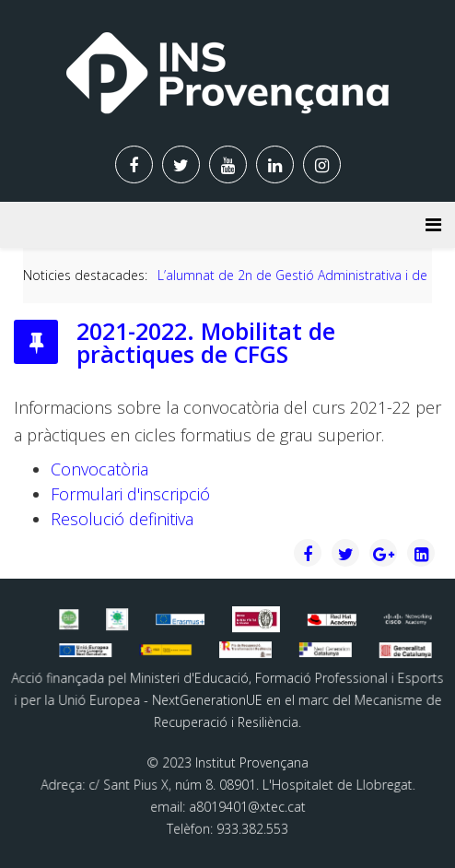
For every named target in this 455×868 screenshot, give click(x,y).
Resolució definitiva (122, 519)
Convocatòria (99, 469)
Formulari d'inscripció (130, 494)
